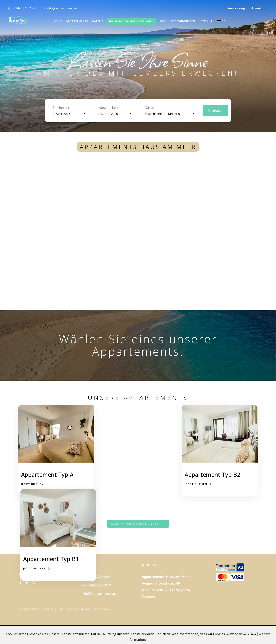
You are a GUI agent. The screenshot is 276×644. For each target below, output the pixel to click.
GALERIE (98, 21)
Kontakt (102, 609)
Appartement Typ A (47, 475)
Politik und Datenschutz (67, 609)
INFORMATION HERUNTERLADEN (132, 21)
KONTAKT (206, 21)
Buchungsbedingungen (177, 21)
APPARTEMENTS (77, 21)
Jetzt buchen (35, 484)
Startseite (29, 609)
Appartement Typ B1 (131, 475)
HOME (58, 21)
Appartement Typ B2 (212, 481)
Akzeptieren (250, 634)
